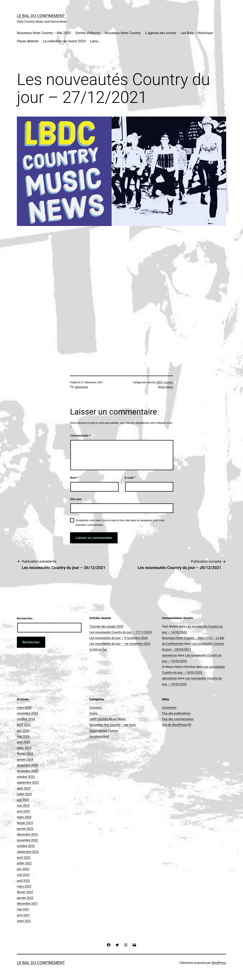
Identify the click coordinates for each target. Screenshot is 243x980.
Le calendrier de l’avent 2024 (64, 41)
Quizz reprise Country (104, 731)
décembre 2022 (27, 834)
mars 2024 (24, 748)
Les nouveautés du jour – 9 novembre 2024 (119, 638)
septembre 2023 (28, 782)
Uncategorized (99, 736)
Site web (76, 499)
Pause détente (28, 41)
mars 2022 (24, 886)
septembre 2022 (28, 852)
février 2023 (25, 823)
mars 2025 (24, 708)
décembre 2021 (27, 904)
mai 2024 (23, 736)
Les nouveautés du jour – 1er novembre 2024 (120, 644)
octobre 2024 (26, 719)
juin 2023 (23, 800)
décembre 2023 (27, 765)
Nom (74, 478)
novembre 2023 (27, 771)
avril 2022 (23, 881)
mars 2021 (24, 921)
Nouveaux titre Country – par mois (113, 725)
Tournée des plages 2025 (106, 626)
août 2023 (24, 788)
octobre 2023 (26, 777)
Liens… (95, 41)
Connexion (169, 708)
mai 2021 (23, 909)
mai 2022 (23, 875)
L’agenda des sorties (161, 33)
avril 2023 (23, 811)
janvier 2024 (25, 759)
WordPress (219, 963)
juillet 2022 (24, 863)
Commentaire (80, 436)
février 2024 (25, 754)
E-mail (130, 478)
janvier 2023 (25, 829)
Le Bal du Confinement (41, 16)
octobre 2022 (26, 846)
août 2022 (24, 857)
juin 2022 (23, 869)
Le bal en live (98, 649)
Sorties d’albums (88, 33)
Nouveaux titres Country (123, 33)
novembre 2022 (27, 840)
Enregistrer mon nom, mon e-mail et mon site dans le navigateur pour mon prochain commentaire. (120, 523)
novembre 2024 (27, 713)
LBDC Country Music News (107, 719)
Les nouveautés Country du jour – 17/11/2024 (121, 632)
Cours (93, 713)
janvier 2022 (25, 898)
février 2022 (25, 892)
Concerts (96, 708)
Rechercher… (26, 618)
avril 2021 (23, 915)
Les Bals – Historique (197, 33)
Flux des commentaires (178, 719)
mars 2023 (24, 817)
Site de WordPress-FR (177, 725)
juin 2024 (23, 731)
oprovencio (81, 387)
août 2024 (24, 725)
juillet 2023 (24, 794)
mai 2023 (23, 806)
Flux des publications (176, 713)
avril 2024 (23, 742)
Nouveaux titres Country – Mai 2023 (44, 33)
